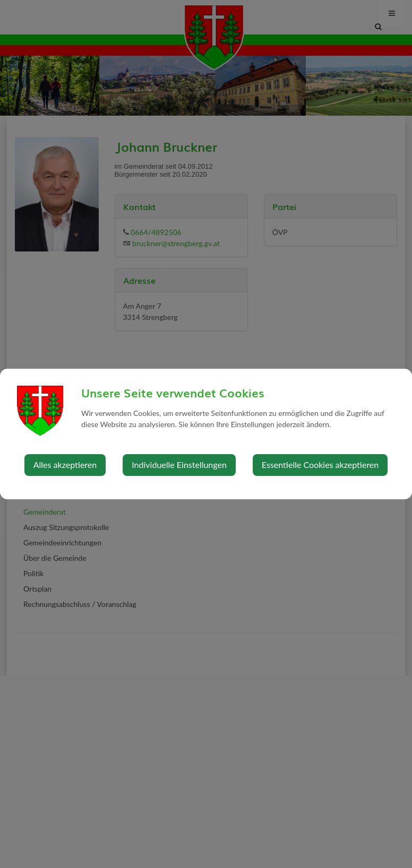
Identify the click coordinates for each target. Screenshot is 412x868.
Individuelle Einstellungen (179, 465)
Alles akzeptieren (65, 465)
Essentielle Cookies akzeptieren (320, 465)
